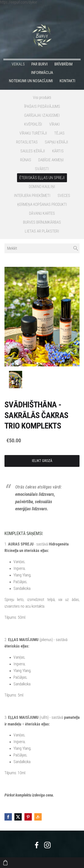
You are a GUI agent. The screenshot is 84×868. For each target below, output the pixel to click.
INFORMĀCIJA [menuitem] (42, 73)
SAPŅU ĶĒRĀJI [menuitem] (56, 142)
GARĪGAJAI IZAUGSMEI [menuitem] (42, 115)
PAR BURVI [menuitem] (40, 64)
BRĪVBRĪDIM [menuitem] (64, 64)
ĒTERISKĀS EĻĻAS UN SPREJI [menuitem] (42, 178)
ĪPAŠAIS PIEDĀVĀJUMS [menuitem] (42, 106)
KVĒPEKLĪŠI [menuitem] (33, 124)
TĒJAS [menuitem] (59, 133)
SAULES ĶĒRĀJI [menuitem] (33, 151)
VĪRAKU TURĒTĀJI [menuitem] (33, 133)
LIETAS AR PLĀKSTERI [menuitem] (42, 231)
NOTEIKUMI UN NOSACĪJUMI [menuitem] (31, 81)
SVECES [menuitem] (64, 196)
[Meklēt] (42, 248)
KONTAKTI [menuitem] (67, 81)
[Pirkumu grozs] (5, 863)
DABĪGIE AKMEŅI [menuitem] (51, 160)
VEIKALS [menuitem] (18, 64)
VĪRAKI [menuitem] (55, 124)
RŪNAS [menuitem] (26, 160)
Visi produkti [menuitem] (42, 98)
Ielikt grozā (42, 461)
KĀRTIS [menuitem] (58, 151)
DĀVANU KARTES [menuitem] (42, 213)
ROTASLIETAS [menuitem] (27, 142)
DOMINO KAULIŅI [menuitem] (42, 187)
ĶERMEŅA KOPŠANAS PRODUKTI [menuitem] (42, 204)
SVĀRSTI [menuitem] (42, 169)
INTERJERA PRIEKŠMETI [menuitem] (32, 196)
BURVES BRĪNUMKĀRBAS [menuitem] (42, 222)
